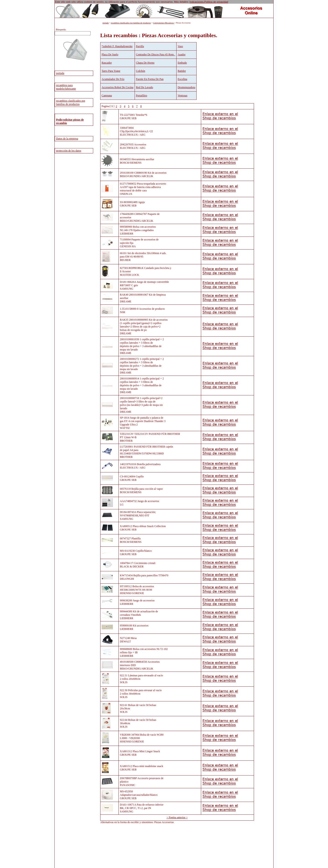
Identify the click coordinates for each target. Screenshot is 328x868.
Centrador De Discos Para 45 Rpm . (156, 54)
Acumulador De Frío (113, 79)
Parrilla (140, 46)
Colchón (141, 71)
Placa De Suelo (110, 54)
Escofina (182, 79)
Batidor (182, 71)
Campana (107, 95)
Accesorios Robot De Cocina (118, 87)
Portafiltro (142, 95)
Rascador (107, 63)
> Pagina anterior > (177, 817)
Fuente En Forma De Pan (150, 79)
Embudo (182, 63)
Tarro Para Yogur (111, 71)
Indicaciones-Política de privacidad (209, 2)
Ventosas (183, 95)
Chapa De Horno (145, 63)
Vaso (180, 46)
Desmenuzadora (186, 87)
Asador (182, 54)
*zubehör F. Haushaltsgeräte (117, 46)
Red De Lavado (145, 87)
